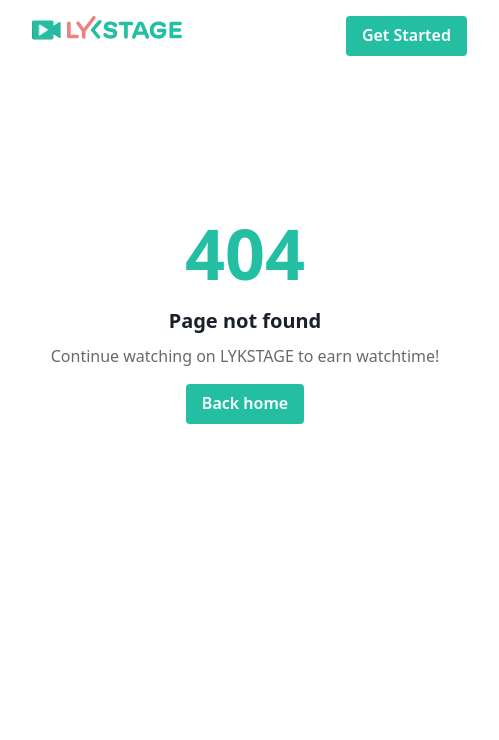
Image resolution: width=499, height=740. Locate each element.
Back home (245, 403)
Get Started (406, 35)
